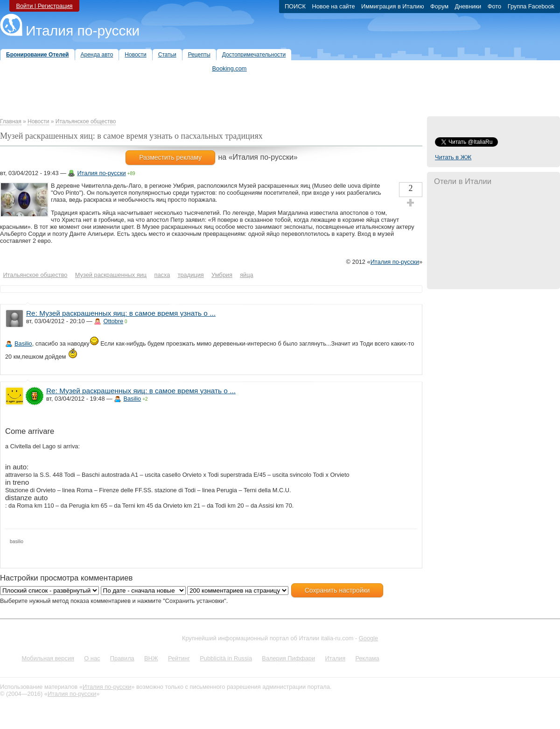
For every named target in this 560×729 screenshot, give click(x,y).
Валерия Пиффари (288, 658)
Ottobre (113, 321)
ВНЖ (151, 658)
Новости (38, 121)
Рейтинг (179, 658)
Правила (122, 658)
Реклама (367, 658)
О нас (92, 658)
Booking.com (230, 68)
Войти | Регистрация (44, 6)
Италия (335, 658)
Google (368, 638)
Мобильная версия (48, 658)
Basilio (23, 343)
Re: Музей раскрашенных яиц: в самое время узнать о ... (121, 313)
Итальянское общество (86, 121)
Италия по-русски (83, 31)
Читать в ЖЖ (453, 157)
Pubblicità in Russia (226, 658)
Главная (11, 121)
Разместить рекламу (170, 157)
